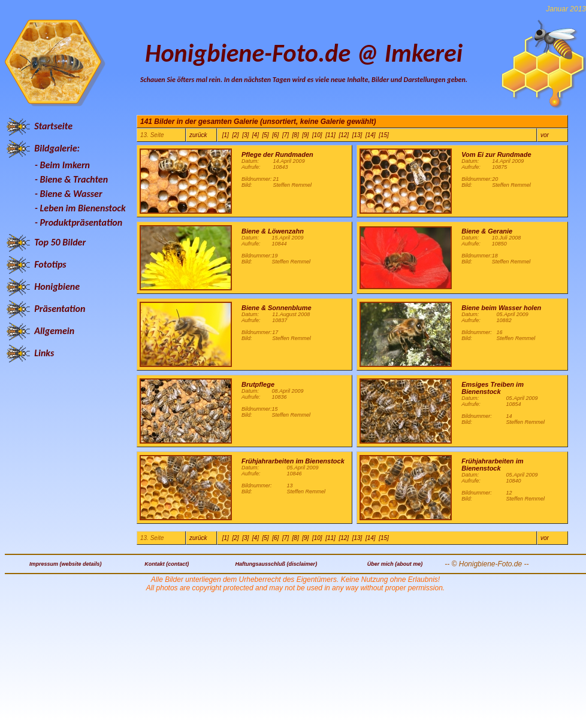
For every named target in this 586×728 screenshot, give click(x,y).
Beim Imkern (65, 165)
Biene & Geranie (487, 231)
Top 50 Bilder (60, 242)
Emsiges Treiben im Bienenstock (493, 388)
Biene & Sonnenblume (277, 308)
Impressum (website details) (66, 564)
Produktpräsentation (81, 222)
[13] (357, 135)
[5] (266, 135)
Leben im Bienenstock (83, 208)
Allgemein (54, 331)
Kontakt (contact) (167, 564)
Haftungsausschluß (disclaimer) (277, 564)
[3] (245, 135)
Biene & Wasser (71, 194)
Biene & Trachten (74, 179)
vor (545, 135)
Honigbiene (57, 286)
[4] (256, 135)
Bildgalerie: (57, 148)
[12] (344, 135)
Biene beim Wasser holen (501, 308)
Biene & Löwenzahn (273, 231)
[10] (317, 135)
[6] (275, 135)
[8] (296, 135)
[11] (330, 135)
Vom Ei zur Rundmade (496, 154)
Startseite (53, 126)
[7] (286, 135)
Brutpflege (258, 384)
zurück (198, 135)
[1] (226, 135)
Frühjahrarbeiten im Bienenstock (293, 461)
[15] (384, 135)
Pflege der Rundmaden (277, 154)
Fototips (50, 264)
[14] (371, 135)
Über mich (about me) (395, 564)
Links (44, 353)
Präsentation (60, 309)
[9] (305, 135)
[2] (235, 135)
